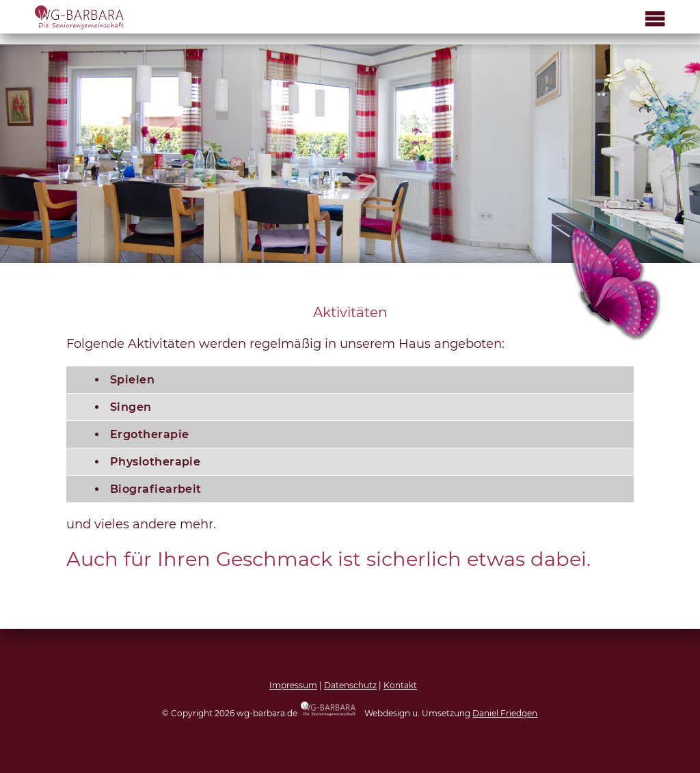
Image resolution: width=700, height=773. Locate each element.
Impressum (293, 685)
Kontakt (400, 685)
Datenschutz (350, 685)
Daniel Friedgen (505, 713)
